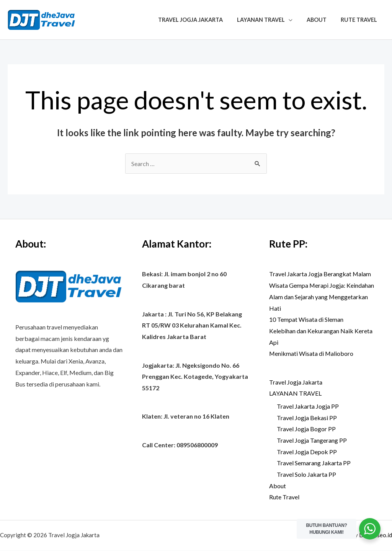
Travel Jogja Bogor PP (306, 429)
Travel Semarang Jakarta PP (314, 463)
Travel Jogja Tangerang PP (312, 440)
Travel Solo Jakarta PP (306, 474)
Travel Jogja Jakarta (202, 20)
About (322, 20)
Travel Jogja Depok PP (307, 452)
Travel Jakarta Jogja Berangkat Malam (320, 274)
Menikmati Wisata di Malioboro (312, 353)
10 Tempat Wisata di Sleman (306, 319)
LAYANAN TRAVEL (269, 20)
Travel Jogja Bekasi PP (307, 418)
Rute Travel (361, 20)
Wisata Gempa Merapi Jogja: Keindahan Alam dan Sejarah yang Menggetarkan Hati (322, 297)
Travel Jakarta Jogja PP (308, 406)
